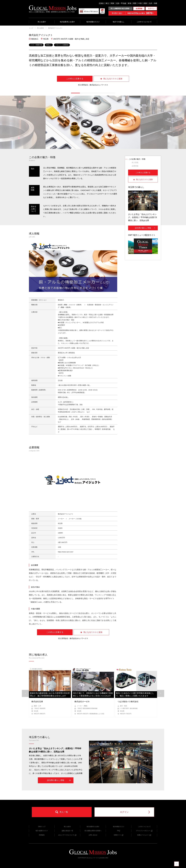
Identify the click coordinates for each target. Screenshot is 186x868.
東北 (107, 3)
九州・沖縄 (153, 3)
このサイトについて (144, 22)
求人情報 (135, 162)
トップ (31, 28)
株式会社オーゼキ (82, 702)
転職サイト (119, 835)
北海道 (101, 3)
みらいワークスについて (67, 835)
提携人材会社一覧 (67, 831)
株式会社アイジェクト (55, 28)
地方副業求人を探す (67, 22)
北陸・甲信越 (121, 3)
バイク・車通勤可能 (36, 45)
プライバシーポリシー (144, 831)
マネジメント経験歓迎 (62, 45)
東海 (130, 3)
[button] (75, 93)
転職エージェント (144, 835)
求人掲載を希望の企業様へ (93, 831)
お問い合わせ (93, 835)
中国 (140, 3)
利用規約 (42, 835)
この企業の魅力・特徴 (137, 159)
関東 (112, 3)
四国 (145, 3)
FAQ (119, 831)
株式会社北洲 (37, 702)
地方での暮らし (119, 22)
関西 (135, 3)
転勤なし (49, 45)
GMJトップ (42, 827)
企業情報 (135, 166)
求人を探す (42, 22)
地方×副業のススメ (42, 831)
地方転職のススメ (93, 22)
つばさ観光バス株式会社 (128, 702)
